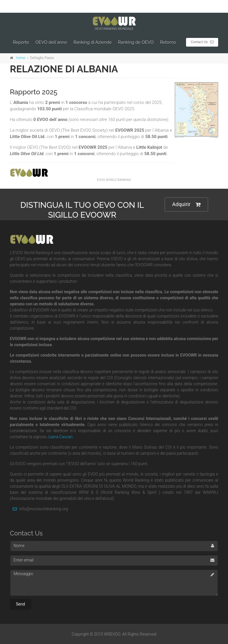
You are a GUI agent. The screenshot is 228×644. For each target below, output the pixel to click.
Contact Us (202, 42)
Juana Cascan (60, 437)
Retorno (168, 42)
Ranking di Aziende (93, 42)
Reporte (21, 42)
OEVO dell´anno (52, 42)
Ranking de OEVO (136, 42)
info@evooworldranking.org (39, 509)
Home (21, 58)
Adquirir (186, 204)
